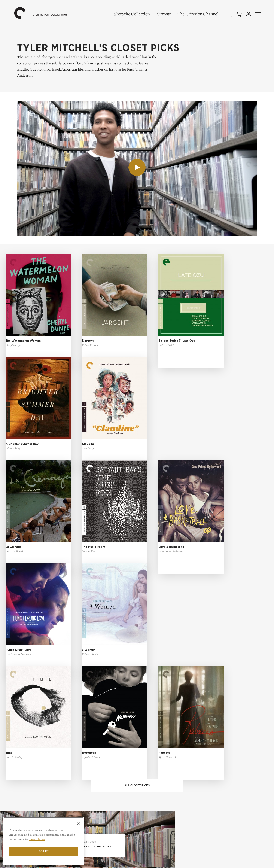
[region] (44, 841)
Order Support (155, 802)
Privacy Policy (212, 747)
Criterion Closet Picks (161, 682)
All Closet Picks (137, 507)
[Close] (78, 824)
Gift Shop (151, 689)
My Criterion (157, 737)
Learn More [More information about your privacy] (37, 839)
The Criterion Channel (195, 14)
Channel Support (157, 815)
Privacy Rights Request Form (223, 760)
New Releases (154, 669)
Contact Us (212, 713)
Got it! (44, 851)
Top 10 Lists (209, 662)
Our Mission (213, 705)
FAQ (148, 785)
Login (148, 747)
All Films (150, 662)
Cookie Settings (213, 753)
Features (207, 675)
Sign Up (149, 721)
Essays (205, 669)
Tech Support (154, 808)
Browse (149, 714)
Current (161, 14)
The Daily (207, 682)
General (150, 795)
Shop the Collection (129, 14)
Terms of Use (214, 737)
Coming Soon (153, 675)
